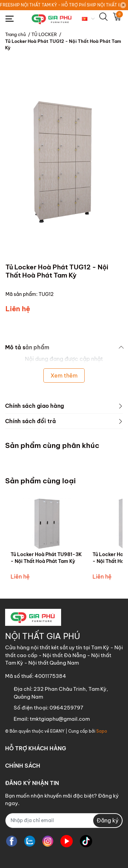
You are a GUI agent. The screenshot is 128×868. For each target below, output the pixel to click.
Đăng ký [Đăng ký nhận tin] (108, 820)
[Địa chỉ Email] (64, 821)
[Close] (123, 5)
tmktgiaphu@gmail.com (60, 719)
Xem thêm (64, 375)
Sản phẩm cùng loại (40, 481)
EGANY (57, 731)
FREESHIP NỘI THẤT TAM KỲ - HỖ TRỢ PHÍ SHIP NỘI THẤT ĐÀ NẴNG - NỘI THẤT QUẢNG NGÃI (60, 5)
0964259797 (66, 708)
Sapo (102, 731)
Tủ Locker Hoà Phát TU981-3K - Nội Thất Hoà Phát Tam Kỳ (46, 558)
